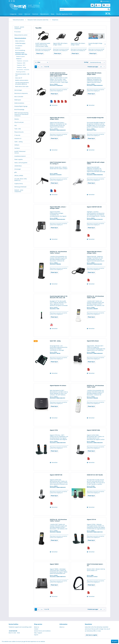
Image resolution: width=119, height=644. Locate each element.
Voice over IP (19, 78)
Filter (38, 62)
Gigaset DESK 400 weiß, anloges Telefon (96, 163)
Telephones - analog (21, 67)
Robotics (17, 119)
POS (16, 126)
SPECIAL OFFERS (19, 176)
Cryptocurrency (19, 184)
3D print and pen (19, 122)
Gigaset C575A (54, 430)
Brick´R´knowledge (19, 110)
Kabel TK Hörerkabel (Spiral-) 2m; (95, 565)
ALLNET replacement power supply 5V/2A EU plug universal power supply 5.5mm (43, 45)
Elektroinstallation (19, 103)
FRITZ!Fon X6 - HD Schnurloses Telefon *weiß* (95, 297)
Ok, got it (115, 641)
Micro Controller (19, 97)
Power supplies (19, 159)
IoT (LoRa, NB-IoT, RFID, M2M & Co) (21, 180)
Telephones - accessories (23, 61)
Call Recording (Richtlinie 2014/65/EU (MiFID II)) (22, 83)
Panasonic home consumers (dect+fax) (21, 53)
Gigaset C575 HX (91, 520)
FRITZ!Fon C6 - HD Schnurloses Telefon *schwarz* (58, 252)
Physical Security (19, 132)
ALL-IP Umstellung (20, 50)
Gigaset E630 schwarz (93, 341)
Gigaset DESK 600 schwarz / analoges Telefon (94, 252)
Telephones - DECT (21, 65)
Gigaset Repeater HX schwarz (58, 386)
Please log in (40, 53)
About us (37, 627)
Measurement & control (21, 35)
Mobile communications (22, 80)
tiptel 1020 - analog (55, 341)
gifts (16, 172)
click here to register (92, 635)
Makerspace (18, 100)
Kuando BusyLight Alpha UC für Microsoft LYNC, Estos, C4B (59, 297)
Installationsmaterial (20, 156)
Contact (36, 629)
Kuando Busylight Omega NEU (95, 44)
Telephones (19, 59)
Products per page (93, 67)
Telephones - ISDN (21, 63)
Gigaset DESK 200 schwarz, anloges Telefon (78, 44)
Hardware (17, 148)
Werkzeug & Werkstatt (20, 187)
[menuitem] (92, 5)
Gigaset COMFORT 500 (56, 475)
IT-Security (17, 135)
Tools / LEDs (18, 129)
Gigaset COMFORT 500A (93, 430)
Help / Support (38, 633)
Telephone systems (20, 56)
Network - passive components (19, 28)
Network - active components (19, 191)
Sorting (86, 62)
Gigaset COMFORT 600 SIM (94, 207)
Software (17, 145)
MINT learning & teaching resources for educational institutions (21, 114)
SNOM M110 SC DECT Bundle (95, 475)
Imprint (36, 635)
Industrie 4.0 (18, 138)
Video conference (20, 41)
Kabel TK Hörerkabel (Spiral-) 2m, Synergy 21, (58, 163)
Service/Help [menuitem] (105, 1)
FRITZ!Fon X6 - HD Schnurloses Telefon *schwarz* (58, 520)
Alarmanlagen (18, 90)
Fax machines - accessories (23, 70)
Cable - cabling (18, 142)
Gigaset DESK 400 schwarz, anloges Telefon (60, 44)
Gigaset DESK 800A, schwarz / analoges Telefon (58, 208)
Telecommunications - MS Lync (22, 75)
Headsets (18, 48)
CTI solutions (19, 46)
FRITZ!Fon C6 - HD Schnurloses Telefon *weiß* (95, 386)
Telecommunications (20, 38)
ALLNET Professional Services (20, 152)
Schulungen (18, 169)
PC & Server (18, 32)
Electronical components (21, 93)
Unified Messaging (20, 43)
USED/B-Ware (18, 166)
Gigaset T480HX (54, 564)
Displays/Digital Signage (21, 106)
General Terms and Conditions (42, 631)
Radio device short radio (22, 86)
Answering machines (21, 72)
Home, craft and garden (21, 163)
